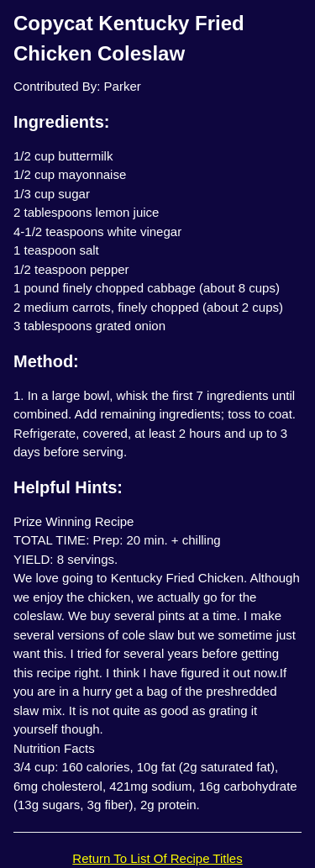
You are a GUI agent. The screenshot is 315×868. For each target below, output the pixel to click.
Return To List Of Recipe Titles (157, 858)
